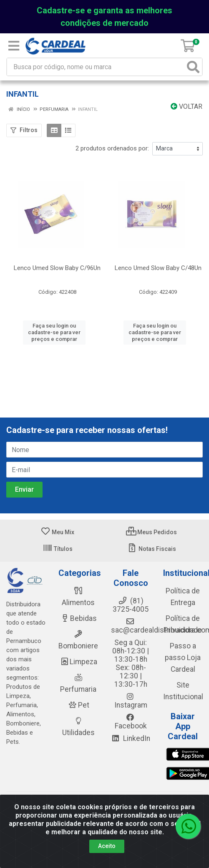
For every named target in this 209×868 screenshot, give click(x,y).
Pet (78, 705)
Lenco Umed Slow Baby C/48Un (158, 268)
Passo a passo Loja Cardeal (183, 658)
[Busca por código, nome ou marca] (96, 67)
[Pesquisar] (193, 67)
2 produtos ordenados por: (112, 148)
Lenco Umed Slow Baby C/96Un (57, 268)
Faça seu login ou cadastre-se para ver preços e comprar (54, 333)
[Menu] (14, 46)
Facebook (131, 722)
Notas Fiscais (152, 549)
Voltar (186, 106)
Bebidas (78, 618)
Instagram (131, 701)
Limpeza (78, 662)
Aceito (107, 846)
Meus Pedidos (151, 532)
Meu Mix (57, 532)
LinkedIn (131, 738)
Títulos (58, 549)
